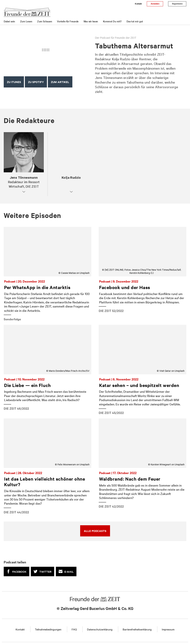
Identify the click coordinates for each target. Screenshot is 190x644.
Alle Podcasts (95, 531)
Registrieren (177, 4)
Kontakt (138, 4)
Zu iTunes (14, 82)
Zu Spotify (36, 82)
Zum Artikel (60, 82)
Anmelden (155, 4)
